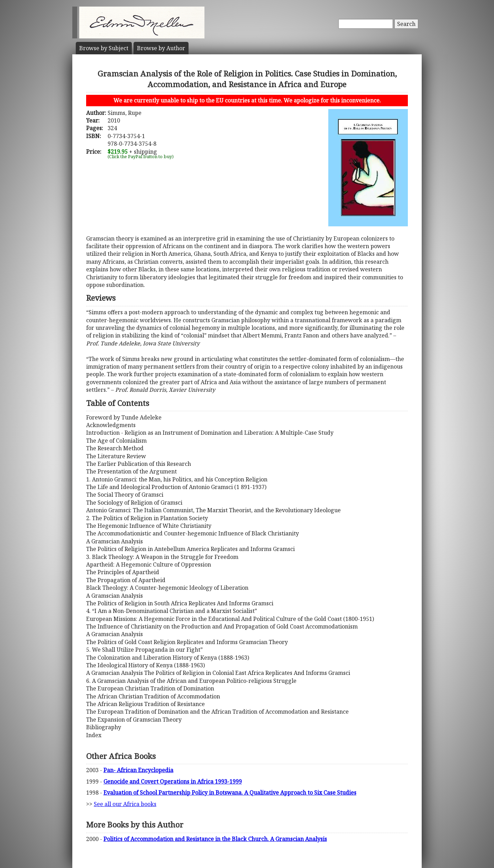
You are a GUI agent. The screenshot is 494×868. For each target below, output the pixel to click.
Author (161, 48)
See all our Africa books (125, 804)
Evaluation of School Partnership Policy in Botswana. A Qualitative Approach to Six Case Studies (230, 793)
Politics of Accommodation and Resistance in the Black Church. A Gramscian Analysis (215, 839)
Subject (104, 48)
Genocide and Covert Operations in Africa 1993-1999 (173, 781)
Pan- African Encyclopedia (138, 770)
